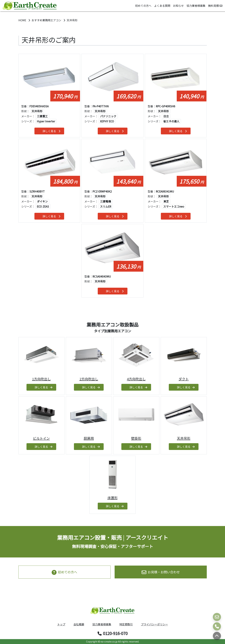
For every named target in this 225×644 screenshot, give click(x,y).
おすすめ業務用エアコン (47, 20)
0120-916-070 (113, 633)
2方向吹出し (89, 379)
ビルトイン (41, 438)
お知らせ (178, 6)
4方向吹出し (136, 379)
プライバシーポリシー (154, 624)
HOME (23, 20)
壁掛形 (136, 438)
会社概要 (79, 624)
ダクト (184, 379)
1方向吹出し (41, 379)
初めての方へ (143, 6)
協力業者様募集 (196, 6)
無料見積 (215, 6)
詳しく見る (51, 131)
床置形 (113, 498)
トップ (61, 624)
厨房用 (89, 438)
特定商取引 (126, 624)
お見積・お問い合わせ (161, 572)
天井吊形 (184, 438)
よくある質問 (162, 6)
